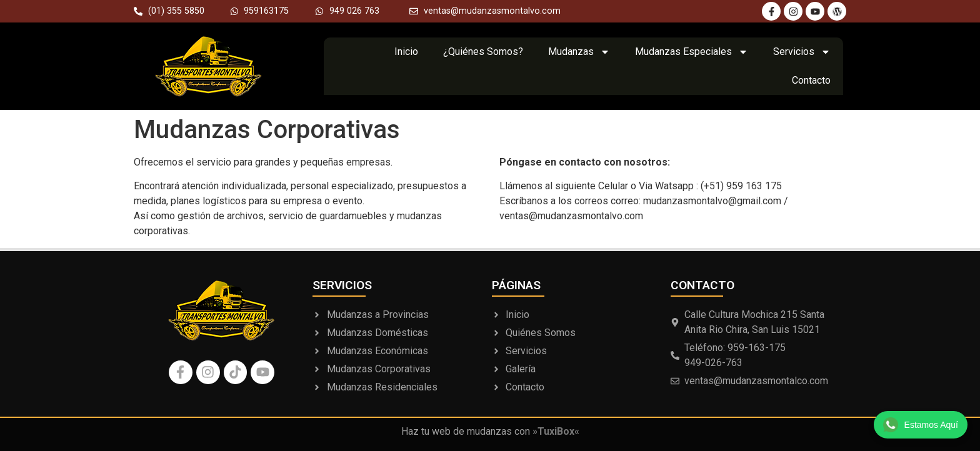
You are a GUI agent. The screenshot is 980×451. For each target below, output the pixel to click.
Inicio (406, 52)
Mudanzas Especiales (692, 52)
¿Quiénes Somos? (483, 52)
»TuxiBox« (556, 431)
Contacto (811, 80)
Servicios (802, 52)
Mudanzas (579, 52)
